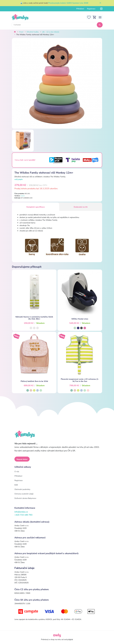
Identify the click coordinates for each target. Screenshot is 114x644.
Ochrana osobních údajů (24, 494)
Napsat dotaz (22, 459)
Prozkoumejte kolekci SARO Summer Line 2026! (68, 3)
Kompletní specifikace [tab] (36, 207)
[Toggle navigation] (100, 17)
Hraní (21, 32)
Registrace (91, 9)
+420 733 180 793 (23, 515)
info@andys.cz (21, 512)
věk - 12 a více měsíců (51, 32)
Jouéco (23, 196)
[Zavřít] (100, 3)
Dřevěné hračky (33, 32)
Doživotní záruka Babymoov (25, 498)
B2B (16, 485)
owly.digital (68, 639)
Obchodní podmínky (22, 489)
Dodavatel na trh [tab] (81, 207)
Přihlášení (80, 9)
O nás (17, 472)
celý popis (19, 179)
